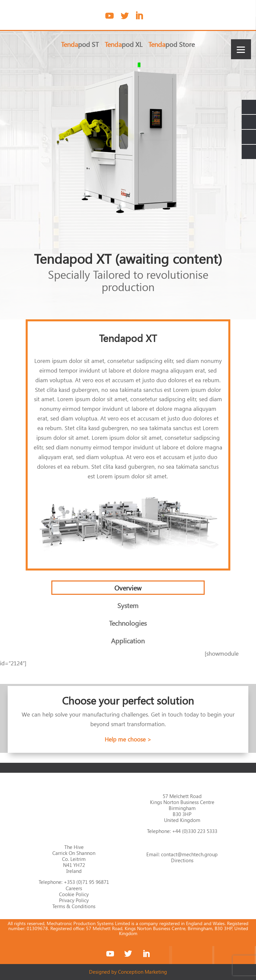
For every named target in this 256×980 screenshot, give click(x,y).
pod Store (171, 45)
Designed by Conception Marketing (128, 972)
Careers (74, 888)
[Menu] (241, 49)
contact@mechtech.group (189, 854)
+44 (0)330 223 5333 (195, 831)
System (128, 605)
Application (128, 640)
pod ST (80, 45)
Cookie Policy (74, 894)
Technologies (128, 623)
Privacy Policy (74, 900)
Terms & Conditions (74, 906)
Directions (182, 860)
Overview (128, 587)
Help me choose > (128, 739)
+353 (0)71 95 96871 (86, 882)
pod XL (123, 45)
